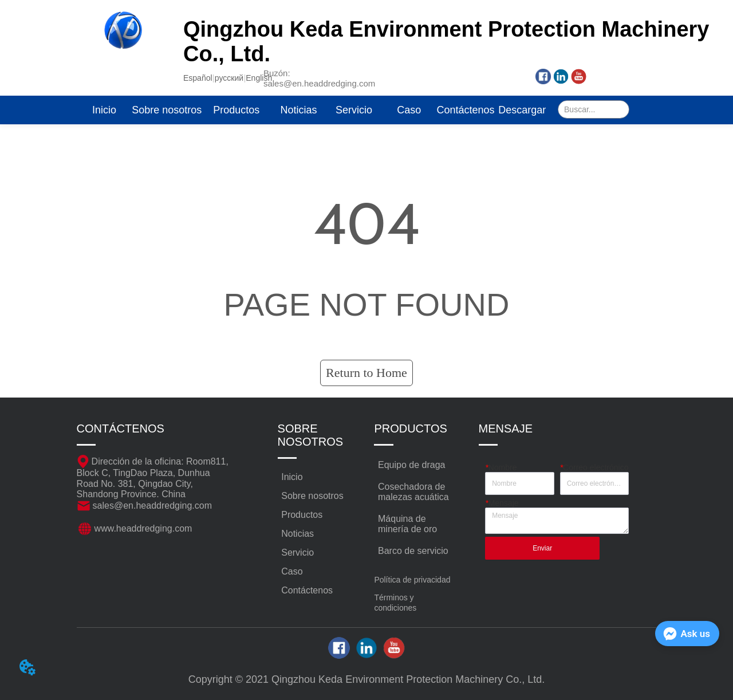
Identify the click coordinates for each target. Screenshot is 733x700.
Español (198, 78)
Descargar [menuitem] (522, 110)
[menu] (313, 110)
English (259, 78)
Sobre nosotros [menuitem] (167, 110)
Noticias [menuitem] (298, 110)
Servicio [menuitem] (354, 110)
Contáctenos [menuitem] (466, 110)
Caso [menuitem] (409, 110)
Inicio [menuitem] (104, 110)
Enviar (542, 548)
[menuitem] (236, 110)
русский (229, 78)
